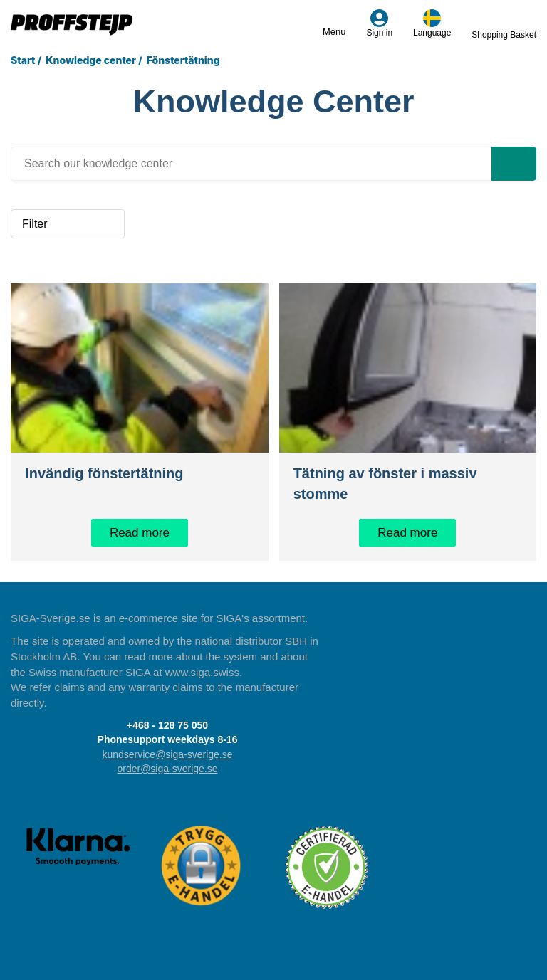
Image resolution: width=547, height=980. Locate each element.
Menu (334, 23)
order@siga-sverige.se (167, 769)
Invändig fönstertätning (104, 473)
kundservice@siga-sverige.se (167, 754)
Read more (140, 533)
